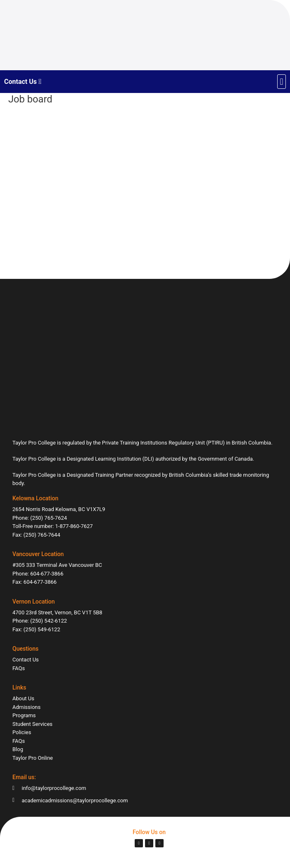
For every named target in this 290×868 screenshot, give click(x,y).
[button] (282, 82)
